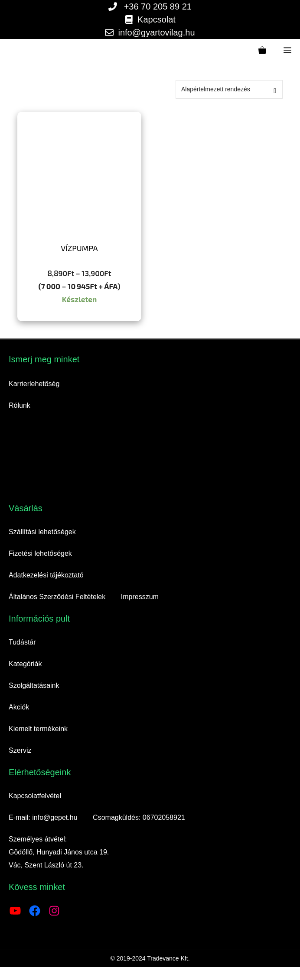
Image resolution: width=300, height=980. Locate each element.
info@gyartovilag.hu (156, 32)
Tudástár (22, 642)
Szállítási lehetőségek (42, 532)
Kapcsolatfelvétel (35, 796)
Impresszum (140, 597)
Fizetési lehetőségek (40, 553)
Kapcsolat (157, 19)
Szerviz (20, 750)
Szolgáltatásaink (34, 685)
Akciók (19, 707)
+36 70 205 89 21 (158, 6)
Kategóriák (25, 664)
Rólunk (20, 405)
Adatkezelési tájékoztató (46, 575)
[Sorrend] (229, 89)
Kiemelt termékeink (38, 729)
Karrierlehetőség (34, 384)
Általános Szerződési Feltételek (57, 597)
